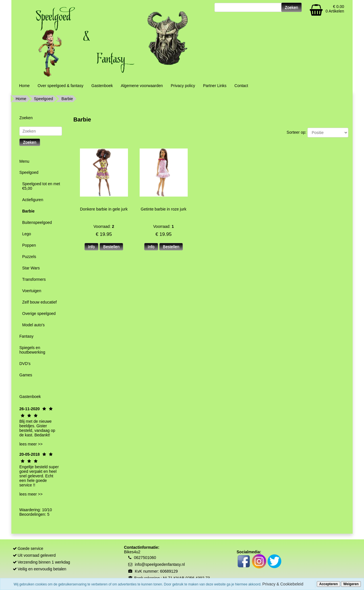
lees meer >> (31, 444)
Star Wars (31, 268)
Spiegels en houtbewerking (32, 350)
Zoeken (30, 142)
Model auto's (33, 325)
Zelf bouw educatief (39, 302)
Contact (241, 86)
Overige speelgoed (39, 313)
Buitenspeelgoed (37, 222)
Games (26, 375)
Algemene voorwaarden (142, 86)
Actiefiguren (33, 200)
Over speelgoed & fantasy (60, 86)
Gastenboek (102, 86)
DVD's (25, 364)
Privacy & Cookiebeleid (283, 584)
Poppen (29, 245)
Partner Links (215, 86)
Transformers (34, 279)
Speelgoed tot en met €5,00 (41, 186)
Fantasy (26, 336)
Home (24, 86)
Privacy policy (183, 86)
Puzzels (29, 257)
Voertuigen (32, 291)
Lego (27, 234)
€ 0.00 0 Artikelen (335, 9)
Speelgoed (43, 99)
